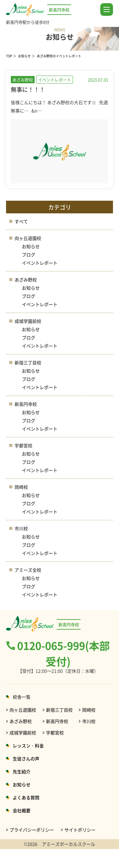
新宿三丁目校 (28, 362)
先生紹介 (22, 771)
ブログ (29, 255)
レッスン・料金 (28, 745)
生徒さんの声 (26, 758)
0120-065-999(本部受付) (63, 653)
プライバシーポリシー (32, 830)
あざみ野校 (26, 280)
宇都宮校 (23, 445)
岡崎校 (21, 487)
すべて (21, 221)
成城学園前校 (28, 321)
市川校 (21, 528)
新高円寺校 (26, 404)
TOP (9, 56)
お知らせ (24, 56)
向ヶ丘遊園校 (28, 238)
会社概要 (22, 810)
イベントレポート (40, 263)
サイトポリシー (80, 830)
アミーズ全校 (28, 570)
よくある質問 (26, 797)
